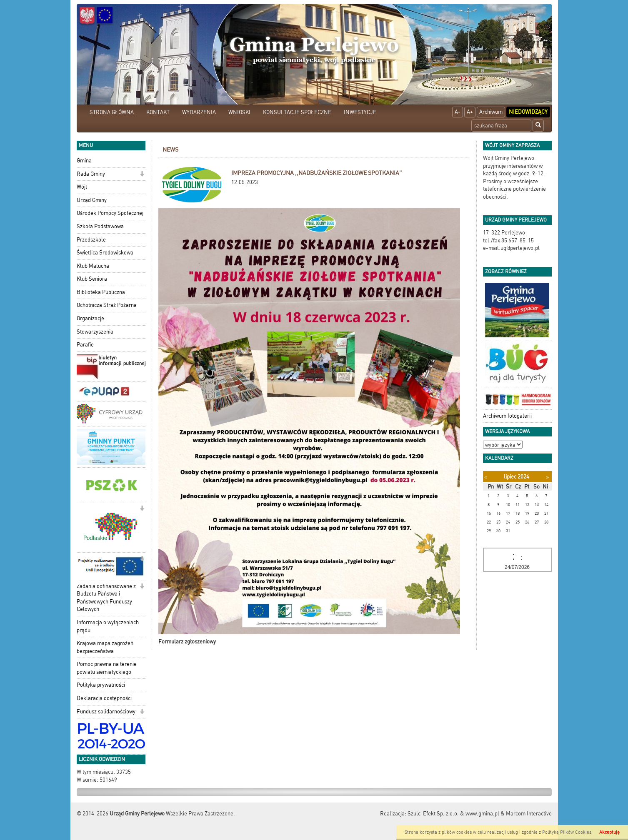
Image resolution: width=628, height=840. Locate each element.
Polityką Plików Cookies (567, 832)
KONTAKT (158, 112)
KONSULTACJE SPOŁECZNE (297, 112)
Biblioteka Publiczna (101, 292)
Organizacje (90, 318)
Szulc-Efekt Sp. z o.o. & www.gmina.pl (453, 814)
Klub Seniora (92, 279)
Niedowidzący (528, 112)
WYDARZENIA (199, 112)
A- (458, 112)
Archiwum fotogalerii (507, 416)
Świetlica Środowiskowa (105, 253)
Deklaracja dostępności (104, 698)
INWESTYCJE (360, 112)
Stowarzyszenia (95, 332)
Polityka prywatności (101, 685)
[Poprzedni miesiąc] (486, 477)
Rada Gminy (91, 174)
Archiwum (491, 112)
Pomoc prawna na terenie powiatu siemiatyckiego (107, 668)
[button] (142, 175)
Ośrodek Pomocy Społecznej (110, 213)
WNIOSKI (239, 112)
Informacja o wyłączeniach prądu (108, 626)
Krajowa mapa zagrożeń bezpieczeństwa (105, 647)
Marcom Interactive (529, 814)
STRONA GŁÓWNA (112, 112)
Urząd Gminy (92, 200)
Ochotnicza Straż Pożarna (107, 305)
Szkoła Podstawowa (100, 226)
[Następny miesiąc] (547, 477)
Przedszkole (91, 240)
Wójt (82, 187)
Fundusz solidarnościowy (106, 712)
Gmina (84, 161)
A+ (470, 112)
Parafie (85, 345)
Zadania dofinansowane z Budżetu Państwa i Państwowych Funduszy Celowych (106, 598)
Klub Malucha (93, 266)
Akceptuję (609, 832)
